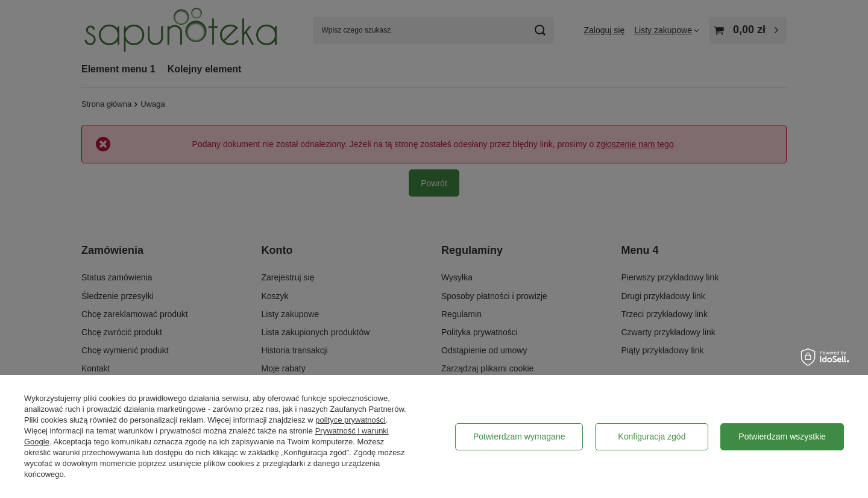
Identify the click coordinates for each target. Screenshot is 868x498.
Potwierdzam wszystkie (782, 437)
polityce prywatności (350, 420)
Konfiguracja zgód (652, 437)
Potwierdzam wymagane (519, 437)
